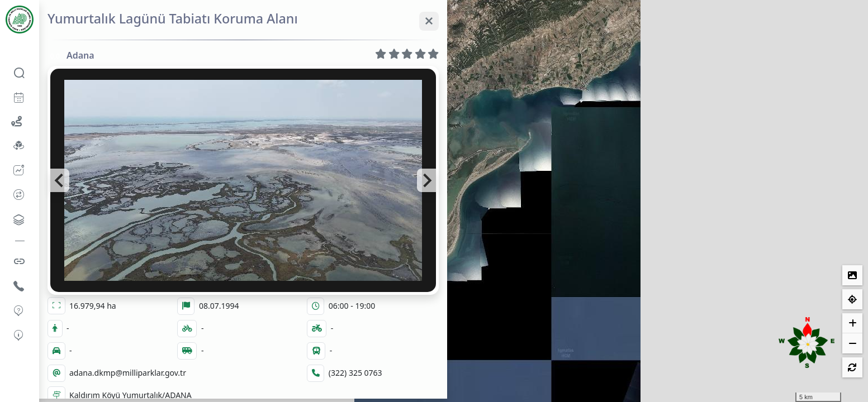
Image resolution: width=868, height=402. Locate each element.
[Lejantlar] (852, 275)
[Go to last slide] (60, 180)
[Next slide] (426, 180)
